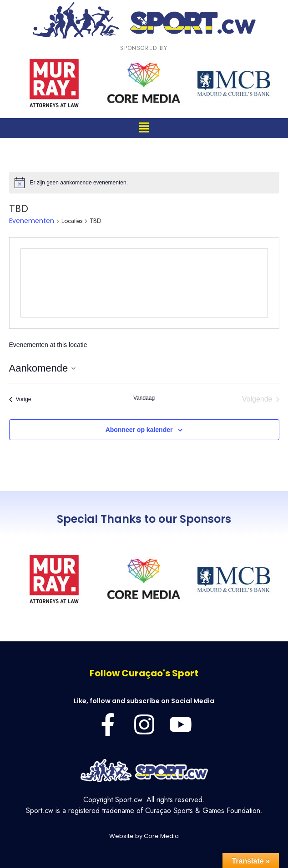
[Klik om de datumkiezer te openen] (43, 368)
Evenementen (32, 221)
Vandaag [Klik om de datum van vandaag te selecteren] (144, 398)
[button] (144, 128)
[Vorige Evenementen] (20, 399)
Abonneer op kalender (139, 430)
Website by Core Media (144, 836)
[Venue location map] (144, 283)
